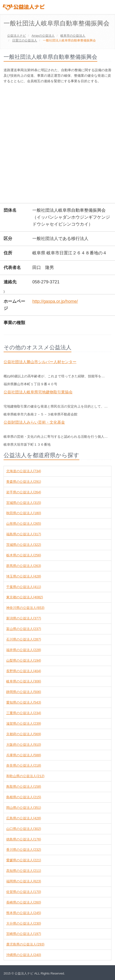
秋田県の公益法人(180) (24, 513)
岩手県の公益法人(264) (24, 492)
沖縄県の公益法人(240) (24, 955)
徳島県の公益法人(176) (24, 839)
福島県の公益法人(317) (24, 534)
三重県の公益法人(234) (24, 713)
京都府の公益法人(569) (24, 734)
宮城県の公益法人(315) (24, 503)
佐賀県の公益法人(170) (24, 892)
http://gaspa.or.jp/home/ (55, 301)
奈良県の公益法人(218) (24, 765)
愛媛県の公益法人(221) (24, 860)
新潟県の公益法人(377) (24, 618)
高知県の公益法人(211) (24, 871)
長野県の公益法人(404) (24, 671)
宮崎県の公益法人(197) (24, 934)
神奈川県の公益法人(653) (25, 608)
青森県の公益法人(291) (24, 482)
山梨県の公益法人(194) (24, 660)
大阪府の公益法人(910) (24, 745)
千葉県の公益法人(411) (24, 587)
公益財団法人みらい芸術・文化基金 (34, 422)
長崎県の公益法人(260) (24, 902)
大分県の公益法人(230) (24, 923)
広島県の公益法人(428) (24, 818)
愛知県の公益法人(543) (24, 702)
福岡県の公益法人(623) (24, 881)
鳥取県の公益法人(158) (24, 787)
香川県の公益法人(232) (24, 850)
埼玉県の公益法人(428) (24, 576)
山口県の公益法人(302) (24, 829)
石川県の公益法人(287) (24, 639)
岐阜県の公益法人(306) (24, 681)
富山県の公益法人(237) (24, 629)
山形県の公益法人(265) (24, 524)
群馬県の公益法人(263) (24, 566)
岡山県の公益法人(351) (24, 808)
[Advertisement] (57, 144)
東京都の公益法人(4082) (25, 597)
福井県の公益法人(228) (24, 650)
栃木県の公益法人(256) (24, 555)
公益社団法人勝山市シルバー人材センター (40, 362)
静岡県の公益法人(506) (24, 692)
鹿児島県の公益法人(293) (25, 944)
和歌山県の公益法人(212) (25, 776)
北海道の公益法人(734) (24, 471)
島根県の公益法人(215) (24, 797)
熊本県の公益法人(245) (24, 913)
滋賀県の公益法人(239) (24, 723)
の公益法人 (43, 36)
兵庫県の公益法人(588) (24, 755)
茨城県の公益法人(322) (24, 545)
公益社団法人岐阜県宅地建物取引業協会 (38, 392)
